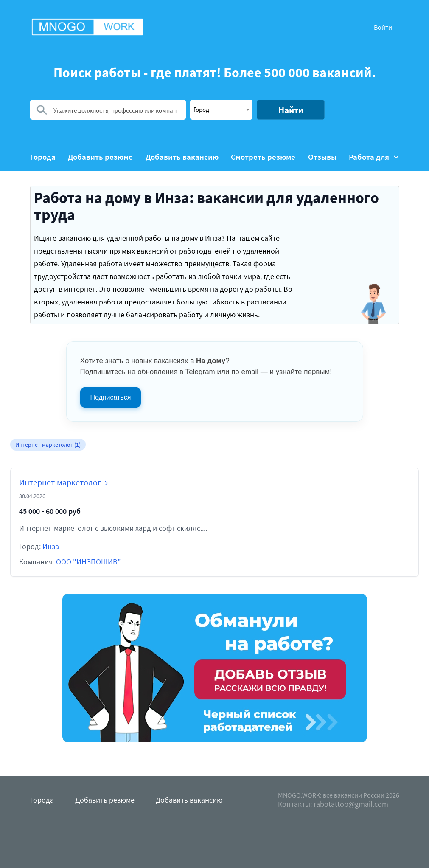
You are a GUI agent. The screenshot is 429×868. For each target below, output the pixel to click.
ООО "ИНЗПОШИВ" (88, 562)
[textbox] (221, 109)
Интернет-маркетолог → (63, 482)
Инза (51, 546)
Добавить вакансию (182, 157)
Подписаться (111, 397)
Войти (383, 27)
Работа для (374, 157)
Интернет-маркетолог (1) (48, 445)
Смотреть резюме (263, 157)
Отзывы (322, 157)
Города (43, 157)
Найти (291, 110)
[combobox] (221, 110)
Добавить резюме (100, 157)
